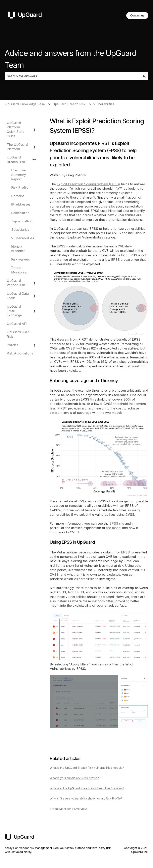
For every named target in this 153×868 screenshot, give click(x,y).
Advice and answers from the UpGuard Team (71, 59)
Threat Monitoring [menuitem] (19, 270)
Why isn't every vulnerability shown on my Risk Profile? (86, 798)
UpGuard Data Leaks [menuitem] (18, 296)
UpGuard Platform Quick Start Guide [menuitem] (15, 129)
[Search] (144, 76)
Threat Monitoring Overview (68, 809)
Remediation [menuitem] (20, 213)
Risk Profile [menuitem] (20, 187)
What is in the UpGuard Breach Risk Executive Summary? (87, 788)
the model (114, 528)
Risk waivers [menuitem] (21, 259)
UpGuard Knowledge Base (25, 104)
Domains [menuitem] (18, 196)
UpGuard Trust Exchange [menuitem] (14, 311)
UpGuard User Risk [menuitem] (18, 334)
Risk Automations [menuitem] (20, 353)
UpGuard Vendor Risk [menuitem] (16, 283)
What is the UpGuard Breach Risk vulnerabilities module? (87, 768)
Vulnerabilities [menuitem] (23, 238)
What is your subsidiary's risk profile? (74, 778)
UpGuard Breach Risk (69, 104)
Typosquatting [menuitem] (22, 221)
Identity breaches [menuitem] (18, 249)
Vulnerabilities (104, 104)
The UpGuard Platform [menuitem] (17, 147)
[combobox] (73, 76)
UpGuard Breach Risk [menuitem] (16, 159)
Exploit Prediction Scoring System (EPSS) (88, 184)
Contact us (137, 15)
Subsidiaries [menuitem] (20, 230)
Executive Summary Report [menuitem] (19, 175)
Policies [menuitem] (12, 345)
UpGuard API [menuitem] (17, 324)
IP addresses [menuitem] (21, 204)
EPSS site (117, 523)
